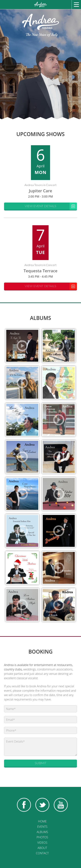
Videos (42, 843)
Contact (42, 853)
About (42, 848)
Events (42, 827)
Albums (42, 832)
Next (72, 64)
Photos (42, 837)
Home (42, 821)
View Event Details (51, 206)
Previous (9, 64)
